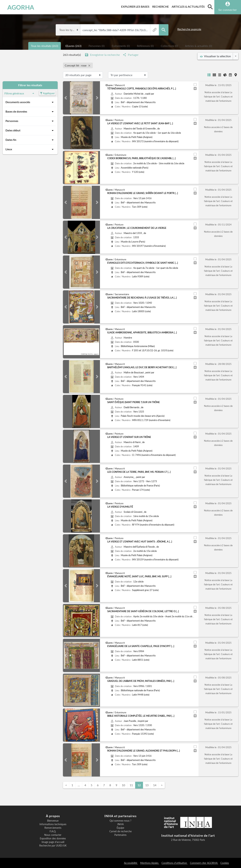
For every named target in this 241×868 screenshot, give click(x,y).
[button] (66, 98)
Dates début (30, 131)
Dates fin (30, 140)
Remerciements (53, 828)
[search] (210, 7)
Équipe (120, 828)
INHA (120, 824)
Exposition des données (53, 838)
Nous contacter (53, 835)
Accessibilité (131, 863)
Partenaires (120, 835)
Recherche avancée (189, 29)
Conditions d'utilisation (175, 863)
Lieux (30, 149)
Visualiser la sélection (215, 56)
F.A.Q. (53, 831)
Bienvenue (53, 821)
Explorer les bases (136, 6)
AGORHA (21, 7)
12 (139, 785)
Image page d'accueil (53, 842)
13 (147, 785)
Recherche (161, 6)
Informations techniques (53, 824)
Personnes (30, 121)
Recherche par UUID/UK (53, 846)
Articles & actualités (189, 6)
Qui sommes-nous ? (120, 821)
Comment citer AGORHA (204, 863)
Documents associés (30, 102)
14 (155, 785)
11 (131, 785)
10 (123, 785)
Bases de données (30, 112)
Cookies (225, 863)
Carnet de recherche (120, 831)
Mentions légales (150, 863)
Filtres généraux (20, 93)
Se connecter (228, 10)
